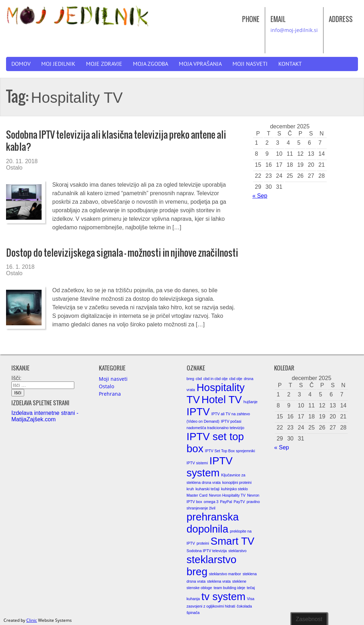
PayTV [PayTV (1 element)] (239, 502)
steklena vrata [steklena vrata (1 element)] (219, 581)
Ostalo (14, 168)
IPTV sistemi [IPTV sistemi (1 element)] (197, 463)
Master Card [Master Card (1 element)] (197, 495)
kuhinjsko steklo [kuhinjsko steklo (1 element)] (234, 489)
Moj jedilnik (58, 64)
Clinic (32, 620)
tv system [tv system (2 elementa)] (224, 596)
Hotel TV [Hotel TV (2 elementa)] (222, 399)
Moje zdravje (104, 64)
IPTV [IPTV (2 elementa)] (198, 412)
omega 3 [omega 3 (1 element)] (211, 502)
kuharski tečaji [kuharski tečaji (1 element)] (208, 489)
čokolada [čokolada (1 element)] (244, 606)
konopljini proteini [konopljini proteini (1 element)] (237, 482)
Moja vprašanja (200, 64)
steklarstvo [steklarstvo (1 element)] (237, 551)
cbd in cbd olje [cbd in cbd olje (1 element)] (215, 379)
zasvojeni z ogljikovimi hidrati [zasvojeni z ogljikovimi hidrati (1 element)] (211, 606)
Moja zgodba (151, 64)
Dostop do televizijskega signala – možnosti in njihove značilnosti (122, 253)
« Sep (260, 196)
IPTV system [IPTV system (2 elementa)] (210, 467)
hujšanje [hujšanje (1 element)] (251, 402)
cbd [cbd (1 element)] (199, 379)
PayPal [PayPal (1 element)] (226, 502)
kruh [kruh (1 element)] (190, 489)
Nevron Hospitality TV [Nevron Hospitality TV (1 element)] (227, 495)
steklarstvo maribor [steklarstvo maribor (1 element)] (225, 574)
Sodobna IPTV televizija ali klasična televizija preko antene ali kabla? (116, 141)
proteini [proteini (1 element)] (203, 543)
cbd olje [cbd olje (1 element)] (236, 379)
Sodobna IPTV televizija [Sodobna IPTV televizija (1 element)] (207, 551)
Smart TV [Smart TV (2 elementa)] (232, 541)
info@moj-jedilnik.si (294, 30)
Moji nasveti (250, 64)
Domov (21, 64)
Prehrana (110, 394)
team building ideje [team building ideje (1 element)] (229, 588)
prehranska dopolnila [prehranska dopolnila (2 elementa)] (213, 523)
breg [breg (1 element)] (190, 379)
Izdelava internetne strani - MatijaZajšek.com (45, 416)
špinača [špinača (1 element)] (193, 613)
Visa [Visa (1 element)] (251, 599)
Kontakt (290, 64)
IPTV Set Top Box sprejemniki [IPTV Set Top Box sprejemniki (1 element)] (230, 451)
